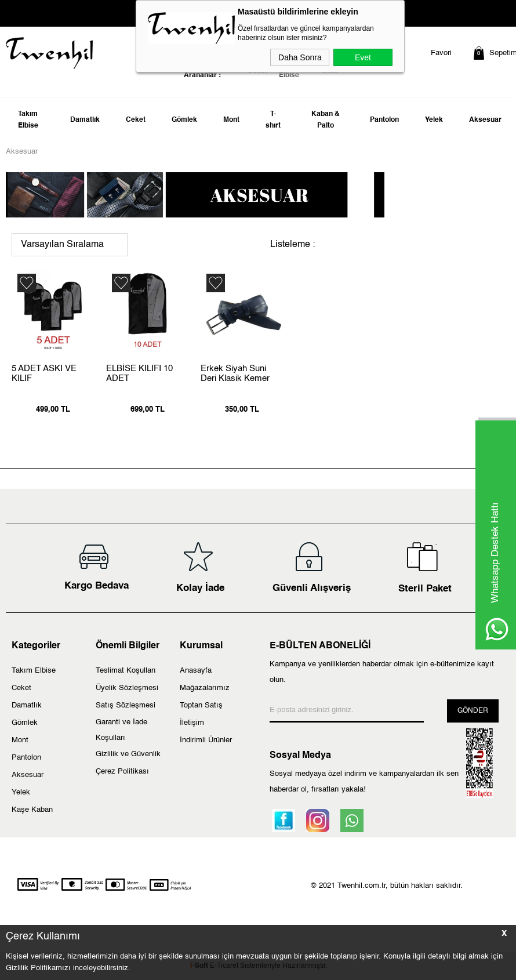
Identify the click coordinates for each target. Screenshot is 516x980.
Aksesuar (485, 120)
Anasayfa (196, 671)
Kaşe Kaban (32, 810)
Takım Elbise (28, 120)
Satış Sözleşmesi (126, 705)
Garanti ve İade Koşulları (121, 730)
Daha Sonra (300, 57)
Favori (441, 53)
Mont (231, 120)
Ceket (136, 120)
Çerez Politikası (122, 772)
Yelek (434, 120)
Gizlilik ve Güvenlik (128, 754)
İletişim (192, 723)
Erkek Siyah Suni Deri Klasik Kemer (235, 373)
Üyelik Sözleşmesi (127, 688)
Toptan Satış (201, 705)
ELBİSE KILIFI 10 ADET (139, 373)
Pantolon (384, 120)
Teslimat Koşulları (126, 671)
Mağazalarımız (205, 688)
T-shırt (273, 120)
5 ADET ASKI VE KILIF (44, 373)
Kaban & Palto (326, 120)
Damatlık (85, 120)
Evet (363, 57)
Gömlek (184, 120)
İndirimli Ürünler (206, 740)
